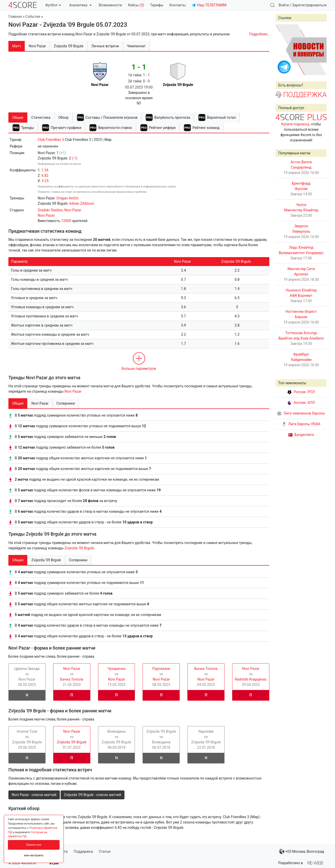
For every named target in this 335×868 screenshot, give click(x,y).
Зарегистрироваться (309, 5)
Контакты (177, 5)
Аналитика (80, 5)
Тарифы (157, 5)
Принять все (34, 845)
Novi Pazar (73, 391)
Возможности (110, 5)
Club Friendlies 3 (51, 140)
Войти (284, 5)
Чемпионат (136, 46)
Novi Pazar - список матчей (34, 795)
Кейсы (136, 5)
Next (320, 50)
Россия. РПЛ (301, 392)
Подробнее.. (259, 34)
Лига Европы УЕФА (301, 424)
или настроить (34, 855)
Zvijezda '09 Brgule (79, 548)
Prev (282, 50)
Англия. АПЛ (301, 403)
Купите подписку (295, 124)
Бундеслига (301, 435)
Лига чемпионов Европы (301, 413)
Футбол (53, 5)
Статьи (105, 851)
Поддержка (83, 851)
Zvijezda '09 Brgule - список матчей (93, 795)
